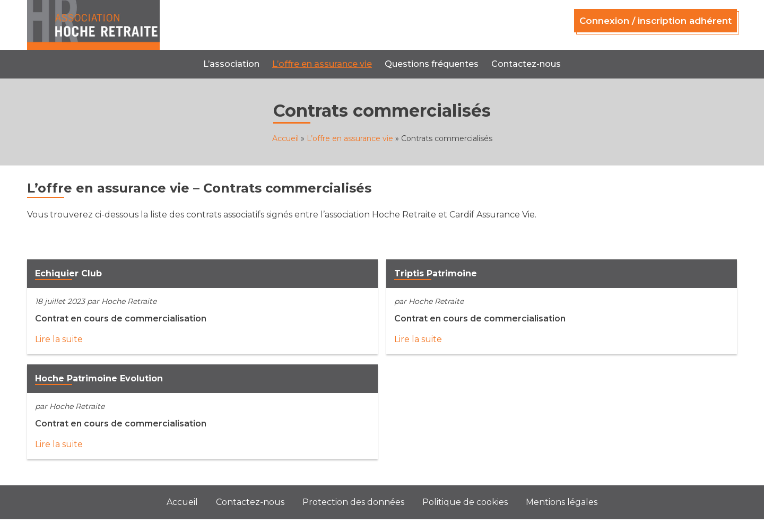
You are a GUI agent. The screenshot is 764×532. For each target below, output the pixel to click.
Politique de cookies (465, 502)
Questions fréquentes (432, 64)
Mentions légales (562, 502)
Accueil (285, 138)
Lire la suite (59, 339)
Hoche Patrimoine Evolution (99, 378)
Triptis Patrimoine (436, 273)
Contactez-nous (526, 64)
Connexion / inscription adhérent (656, 21)
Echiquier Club (68, 273)
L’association (231, 64)
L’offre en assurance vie (322, 64)
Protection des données (353, 502)
